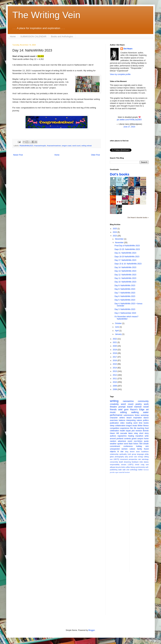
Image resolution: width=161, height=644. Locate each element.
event (130, 441)
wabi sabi (122, 470)
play (126, 457)
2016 (115, 360)
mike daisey (144, 462)
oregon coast (67, 146)
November (120, 243)
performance (116, 415)
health (123, 431)
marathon (139, 436)
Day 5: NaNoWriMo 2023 (125, 300)
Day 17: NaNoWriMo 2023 (125, 260)
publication (114, 423)
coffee (128, 467)
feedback (135, 462)
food (147, 428)
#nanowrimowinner (54, 146)
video (122, 423)
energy (140, 457)
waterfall (122, 472)
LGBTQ (131, 465)
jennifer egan (114, 472)
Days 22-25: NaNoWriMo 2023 (127, 249)
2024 (115, 232)
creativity (114, 404)
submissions (129, 415)
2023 (115, 236)
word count (76, 146)
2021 (115, 342)
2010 (115, 382)
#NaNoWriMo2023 (26, 146)
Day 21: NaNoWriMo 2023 (125, 253)
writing (114, 401)
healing (131, 436)
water (146, 412)
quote (146, 441)
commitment (115, 446)
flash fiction (134, 444)
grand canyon (137, 439)
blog (127, 452)
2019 (115, 350)
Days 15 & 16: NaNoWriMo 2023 (128, 264)
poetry (139, 404)
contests (127, 439)
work (146, 404)
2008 (115, 389)
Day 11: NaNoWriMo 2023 (125, 278)
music (113, 412)
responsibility (115, 465)
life (135, 428)
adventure (122, 441)
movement (124, 459)
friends (113, 409)
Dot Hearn (128, 49)
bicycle (118, 467)
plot (133, 431)
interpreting (131, 420)
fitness (146, 426)
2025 (115, 229)
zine (128, 470)
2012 (115, 375)
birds (123, 467)
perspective (133, 459)
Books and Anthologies (62, 36)
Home (13, 36)
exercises (114, 420)
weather (113, 444)
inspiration (138, 418)
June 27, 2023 (129, 127)
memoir (138, 407)
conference (128, 446)
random (113, 441)
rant (147, 465)
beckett (127, 472)
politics (146, 420)
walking (135, 412)
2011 (115, 379)
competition (115, 428)
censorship (114, 462)
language (140, 454)
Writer (140, 426)
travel (130, 407)
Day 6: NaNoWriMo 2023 (125, 296)
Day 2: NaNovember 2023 (125, 313)
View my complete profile (120, 74)
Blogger (92, 630)
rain (139, 459)
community (143, 401)
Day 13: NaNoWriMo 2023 (125, 271)
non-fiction (138, 441)
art (147, 409)
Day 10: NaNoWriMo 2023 (125, 282)
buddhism (145, 452)
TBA (141, 444)
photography (119, 457)
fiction (137, 415)
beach (129, 418)
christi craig (140, 465)
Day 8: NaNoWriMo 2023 (125, 289)
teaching (141, 428)
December (120, 239)
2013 (115, 371)
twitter (140, 470)
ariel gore (123, 409)
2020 (115, 346)
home (146, 439)
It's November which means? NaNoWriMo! (126, 318)
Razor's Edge (137, 409)
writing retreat (86, 146)
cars (135, 457)
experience (125, 428)
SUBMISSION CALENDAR (33, 36)
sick (147, 446)
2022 (115, 339)
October (119, 323)
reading (129, 423)
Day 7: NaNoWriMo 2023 (125, 293)
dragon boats (132, 426)
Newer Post (18, 155)
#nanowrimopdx (40, 146)
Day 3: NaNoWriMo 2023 (125, 309)
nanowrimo (128, 401)
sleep (112, 426)
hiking (133, 467)
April (117, 331)
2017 (115, 357)
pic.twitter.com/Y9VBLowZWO (129, 120)
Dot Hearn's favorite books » (138, 218)
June (117, 327)
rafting (146, 457)
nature (139, 420)
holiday (139, 446)
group (134, 454)
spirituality (123, 454)
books (146, 423)
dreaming (127, 462)
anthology (134, 470)
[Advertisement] (144, 525)
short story (144, 433)
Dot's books (120, 174)
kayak (128, 431)
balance (122, 420)
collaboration (120, 426)
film (132, 428)
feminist (146, 470)
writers (122, 418)
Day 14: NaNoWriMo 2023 (125, 267)
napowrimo (122, 436)
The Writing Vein (46, 15)
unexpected (115, 449)
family (140, 449)
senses (124, 465)
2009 (115, 386)
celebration (114, 431)
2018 (115, 353)
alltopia (113, 467)
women (125, 449)
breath (146, 444)
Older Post (95, 155)
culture (132, 449)
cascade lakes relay (129, 433)
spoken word (123, 444)
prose (131, 457)
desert (132, 452)
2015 (115, 364)
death (121, 462)
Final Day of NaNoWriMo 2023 (127, 246)
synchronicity (140, 467)
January (119, 334)
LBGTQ (116, 459)
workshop (145, 415)
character (114, 418)
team (138, 452)
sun (111, 459)
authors (113, 436)
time (141, 423)
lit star (121, 452)
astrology (145, 459)
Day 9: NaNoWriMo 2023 (125, 286)
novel (146, 407)
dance (146, 418)
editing (124, 412)
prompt (122, 407)
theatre (113, 407)
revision (139, 431)
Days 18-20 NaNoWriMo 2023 (127, 257)
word (135, 423)
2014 (115, 368)
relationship (114, 454)
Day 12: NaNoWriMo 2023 (125, 275)
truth (129, 454)
